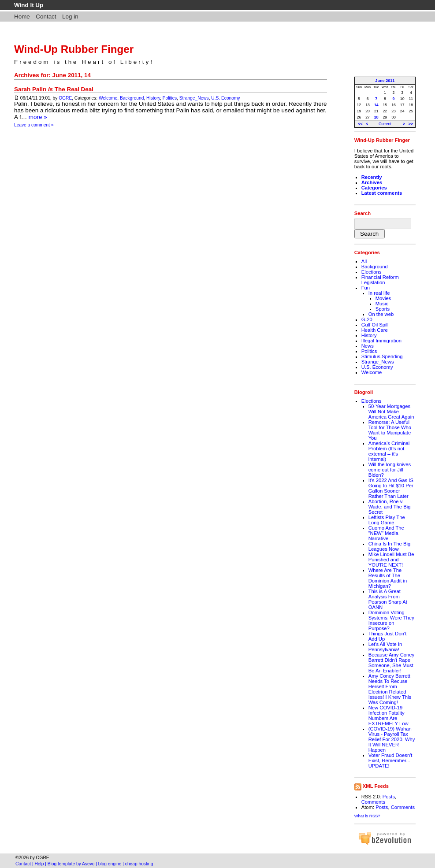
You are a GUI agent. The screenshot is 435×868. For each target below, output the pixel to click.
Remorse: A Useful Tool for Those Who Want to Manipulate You (390, 430)
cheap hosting (139, 864)
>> (411, 124)
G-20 (367, 319)
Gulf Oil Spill (375, 325)
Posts (389, 797)
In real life (379, 293)
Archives (372, 182)
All (364, 261)
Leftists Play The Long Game (387, 520)
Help (39, 864)
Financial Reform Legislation (380, 280)
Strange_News (194, 98)
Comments (373, 802)
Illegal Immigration (381, 341)
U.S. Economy (225, 98)
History (153, 98)
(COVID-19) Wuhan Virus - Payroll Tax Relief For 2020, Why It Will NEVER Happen (392, 739)
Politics (170, 98)
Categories (374, 188)
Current (385, 124)
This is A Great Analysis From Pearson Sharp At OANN (388, 599)
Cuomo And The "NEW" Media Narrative (386, 533)
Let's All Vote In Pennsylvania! (385, 647)
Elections (372, 272)
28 (376, 117)
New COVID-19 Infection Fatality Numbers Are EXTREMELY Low (389, 716)
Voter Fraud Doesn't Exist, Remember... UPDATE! (390, 760)
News (368, 346)
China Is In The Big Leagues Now (390, 546)
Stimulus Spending (382, 356)
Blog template (61, 864)
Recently (372, 177)
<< (360, 124)
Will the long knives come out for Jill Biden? (390, 470)
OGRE (65, 98)
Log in (70, 17)
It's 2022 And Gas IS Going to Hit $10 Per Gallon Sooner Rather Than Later (391, 488)
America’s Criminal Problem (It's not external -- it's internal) (389, 451)
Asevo (88, 864)
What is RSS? (367, 816)
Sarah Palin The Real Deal (54, 89)
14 (376, 105)
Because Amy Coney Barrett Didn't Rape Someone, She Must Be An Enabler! (392, 663)
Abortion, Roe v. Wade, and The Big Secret (390, 507)
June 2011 (385, 81)
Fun (366, 288)
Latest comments (382, 193)
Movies (383, 298)
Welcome (108, 98)
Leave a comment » (34, 125)
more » (38, 117)
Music (382, 304)
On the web (381, 314)
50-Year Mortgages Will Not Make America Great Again (391, 412)
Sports (383, 309)
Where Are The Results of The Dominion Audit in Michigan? (388, 578)
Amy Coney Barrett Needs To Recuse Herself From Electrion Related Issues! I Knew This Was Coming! (390, 689)
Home (22, 17)
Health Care (375, 330)
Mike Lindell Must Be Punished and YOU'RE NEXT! (391, 560)
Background (132, 98)
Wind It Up (29, 5)
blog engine (110, 864)
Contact (46, 17)
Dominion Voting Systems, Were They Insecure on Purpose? (391, 620)
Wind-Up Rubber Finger (74, 49)
